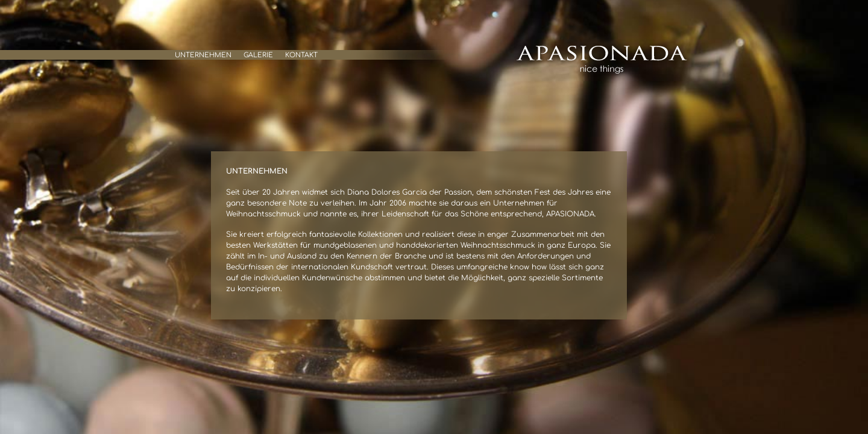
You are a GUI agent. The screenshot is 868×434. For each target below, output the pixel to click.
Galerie (258, 55)
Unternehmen (203, 55)
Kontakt (301, 55)
